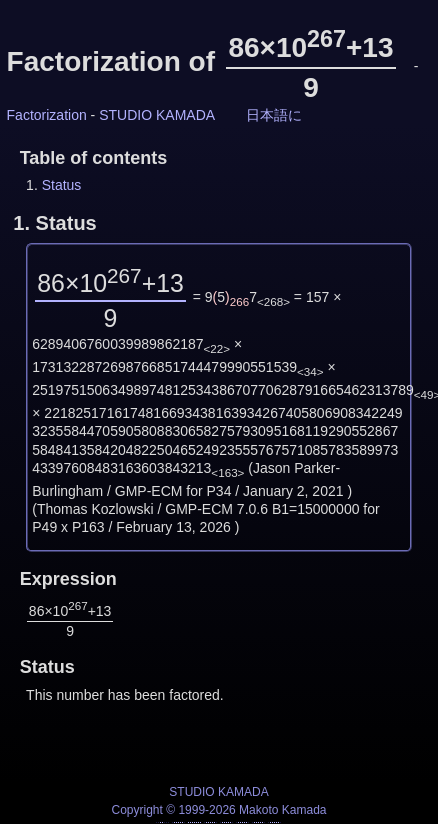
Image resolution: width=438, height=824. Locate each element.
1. (54, 223)
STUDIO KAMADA (157, 115)
